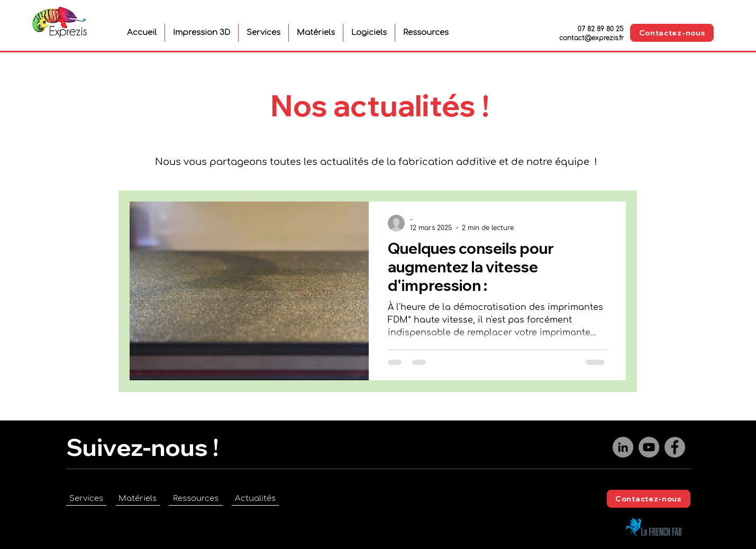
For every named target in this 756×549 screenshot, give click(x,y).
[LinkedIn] (623, 447)
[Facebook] (675, 447)
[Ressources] (196, 498)
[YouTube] (649, 447)
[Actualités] (255, 498)
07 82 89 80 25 (601, 29)
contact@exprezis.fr (591, 38)
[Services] (86, 498)
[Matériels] (138, 498)
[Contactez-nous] (672, 33)
